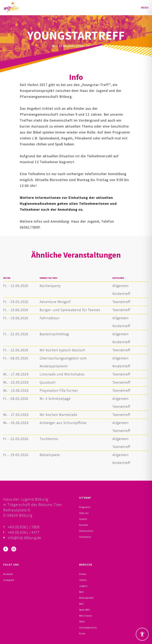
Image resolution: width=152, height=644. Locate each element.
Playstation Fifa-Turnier (59, 390)
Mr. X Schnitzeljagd (55, 399)
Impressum (85, 537)
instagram (9, 580)
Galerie (83, 519)
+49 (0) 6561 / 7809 (24, 527)
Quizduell (48, 382)
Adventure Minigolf (55, 302)
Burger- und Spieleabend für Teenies (70, 310)
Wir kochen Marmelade (58, 415)
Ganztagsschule (88, 627)
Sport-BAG (85, 610)
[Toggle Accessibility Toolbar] (142, 634)
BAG (81, 592)
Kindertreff (121, 294)
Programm (85, 507)
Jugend (83, 586)
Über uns (84, 513)
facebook (8, 574)
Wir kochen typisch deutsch (62, 350)
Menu (145, 8)
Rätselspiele (50, 455)
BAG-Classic (86, 616)
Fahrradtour (50, 318)
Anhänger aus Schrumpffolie (63, 423)
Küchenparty (50, 286)
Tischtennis (49, 439)
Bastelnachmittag (54, 334)
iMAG (82, 622)
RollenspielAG (86, 598)
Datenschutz (86, 531)
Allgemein (121, 286)
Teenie (83, 580)
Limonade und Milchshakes (62, 374)
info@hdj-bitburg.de (25, 538)
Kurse (82, 633)
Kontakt (83, 525)
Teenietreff (121, 302)
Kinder (83, 574)
